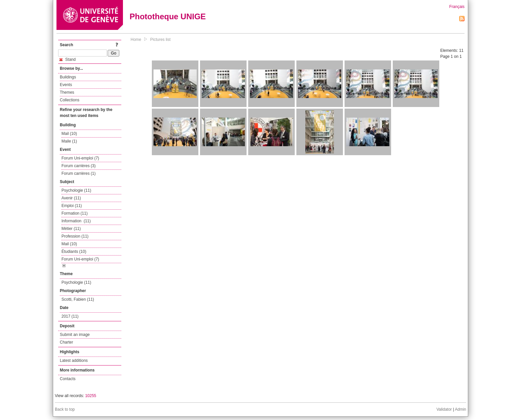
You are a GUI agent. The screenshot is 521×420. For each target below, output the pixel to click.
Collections (70, 100)
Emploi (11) (72, 206)
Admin (461, 409)
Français (457, 7)
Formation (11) (75, 213)
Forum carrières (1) (79, 173)
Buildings (68, 77)
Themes (67, 92)
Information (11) (76, 221)
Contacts (68, 379)
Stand (68, 59)
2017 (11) (70, 316)
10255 (91, 396)
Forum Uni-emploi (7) (80, 158)
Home (136, 40)
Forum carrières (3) (79, 166)
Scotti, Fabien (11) (78, 299)
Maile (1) (69, 141)
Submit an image (75, 335)
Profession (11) (75, 236)
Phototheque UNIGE (168, 16)
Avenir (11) (71, 198)
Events (66, 85)
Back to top (65, 409)
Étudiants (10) (74, 252)
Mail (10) (69, 134)
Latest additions (74, 361)
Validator (444, 409)
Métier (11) (71, 229)
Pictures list (160, 40)
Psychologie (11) (76, 190)
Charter (66, 342)
